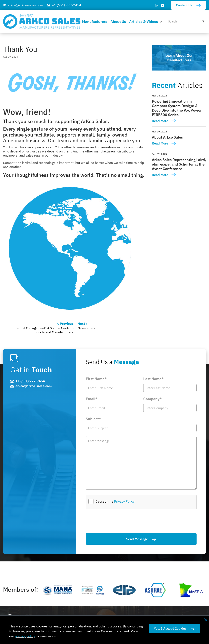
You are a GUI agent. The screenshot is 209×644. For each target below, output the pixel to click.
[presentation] (117, 521)
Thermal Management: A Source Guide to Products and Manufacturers (43, 330)
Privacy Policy (124, 501)
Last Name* (153, 379)
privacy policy (25, 636)
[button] (162, 21)
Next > (83, 324)
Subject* (93, 419)
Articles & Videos (144, 22)
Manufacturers (95, 22)
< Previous (65, 324)
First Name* (96, 379)
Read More (160, 121)
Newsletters (87, 328)
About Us (118, 22)
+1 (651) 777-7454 (67, 5)
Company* (153, 399)
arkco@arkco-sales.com (25, 5)
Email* (92, 399)
